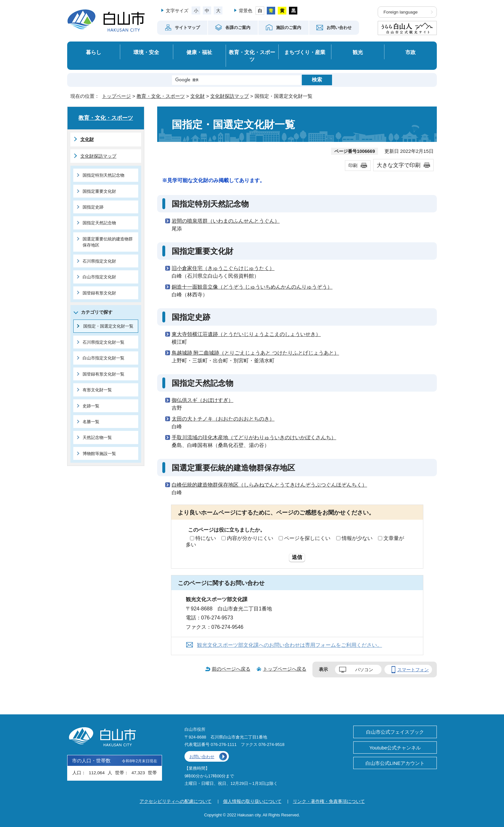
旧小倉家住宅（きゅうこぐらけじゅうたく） (223, 268)
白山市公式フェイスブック (395, 732)
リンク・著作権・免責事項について (329, 801)
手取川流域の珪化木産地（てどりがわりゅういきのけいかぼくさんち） (254, 437)
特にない (206, 538)
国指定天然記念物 (99, 223)
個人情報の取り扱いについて (252, 801)
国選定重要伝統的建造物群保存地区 (108, 242)
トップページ (116, 96)
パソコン (364, 670)
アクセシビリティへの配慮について (175, 801)
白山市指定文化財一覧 (104, 358)
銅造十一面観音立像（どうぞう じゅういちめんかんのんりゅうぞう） (252, 287)
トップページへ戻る (285, 669)
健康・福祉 (199, 52)
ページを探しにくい (307, 538)
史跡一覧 (91, 406)
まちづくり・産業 (305, 52)
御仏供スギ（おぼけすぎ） (203, 400)
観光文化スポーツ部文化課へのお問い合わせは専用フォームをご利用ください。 (290, 645)
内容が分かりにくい (250, 538)
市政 (410, 52)
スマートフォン (413, 670)
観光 (358, 52)
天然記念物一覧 (97, 437)
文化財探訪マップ (230, 96)
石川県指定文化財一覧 (104, 342)
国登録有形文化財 (99, 293)
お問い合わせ (202, 757)
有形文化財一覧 (97, 390)
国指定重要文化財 (99, 191)
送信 (297, 557)
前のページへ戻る (231, 669)
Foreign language (401, 12)
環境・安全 (146, 52)
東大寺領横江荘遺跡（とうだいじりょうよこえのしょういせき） (246, 334)
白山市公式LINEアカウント (395, 763)
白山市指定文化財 (99, 277)
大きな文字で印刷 (399, 165)
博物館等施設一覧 (99, 454)
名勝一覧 (91, 422)
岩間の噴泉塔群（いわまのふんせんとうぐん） (226, 221)
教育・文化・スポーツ (252, 56)
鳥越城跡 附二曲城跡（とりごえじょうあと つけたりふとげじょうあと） (255, 353)
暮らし (94, 52)
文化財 (198, 96)
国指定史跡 (93, 207)
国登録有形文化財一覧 (104, 374)
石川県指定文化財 (99, 261)
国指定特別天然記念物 (104, 175)
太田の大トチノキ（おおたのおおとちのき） (223, 419)
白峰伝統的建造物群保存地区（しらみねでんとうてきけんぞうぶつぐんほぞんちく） (269, 485)
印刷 (353, 165)
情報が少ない (357, 538)
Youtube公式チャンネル (395, 748)
